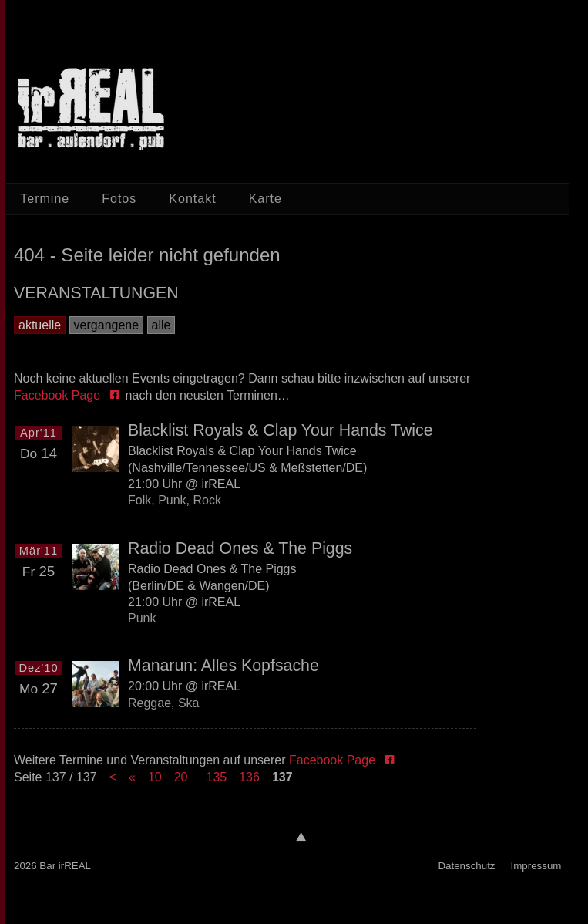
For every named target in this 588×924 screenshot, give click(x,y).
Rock (207, 500)
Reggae (150, 703)
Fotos (119, 199)
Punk (172, 500)
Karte (265, 199)
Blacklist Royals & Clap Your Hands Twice (281, 430)
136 (249, 777)
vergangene (107, 325)
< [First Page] (113, 777)
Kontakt (192, 199)
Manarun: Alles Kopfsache (223, 666)
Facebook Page (60, 395)
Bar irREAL (65, 866)
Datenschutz (466, 866)
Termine (45, 199)
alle (161, 325)
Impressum (536, 866)
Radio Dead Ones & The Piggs (240, 548)
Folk (139, 500)
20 (181, 777)
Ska (189, 703)
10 (155, 777)
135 (216, 777)
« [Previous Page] (132, 777)
